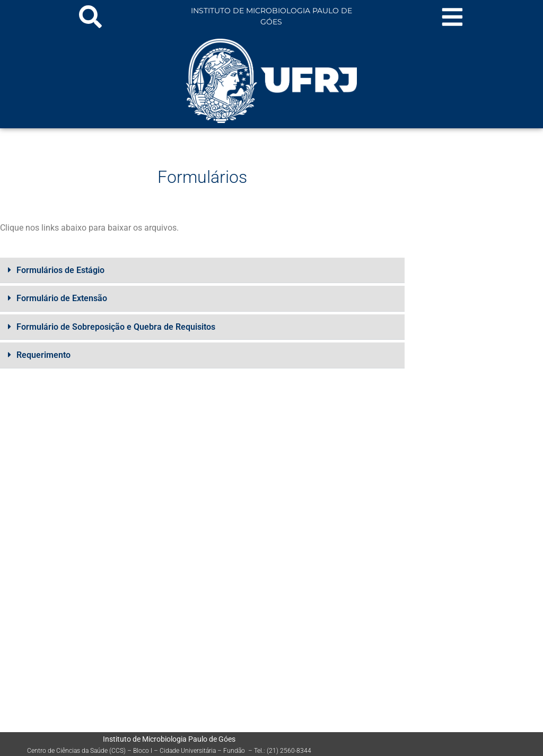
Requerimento (43, 354)
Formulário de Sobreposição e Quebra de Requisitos (116, 326)
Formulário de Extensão (62, 298)
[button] (202, 270)
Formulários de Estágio (60, 270)
